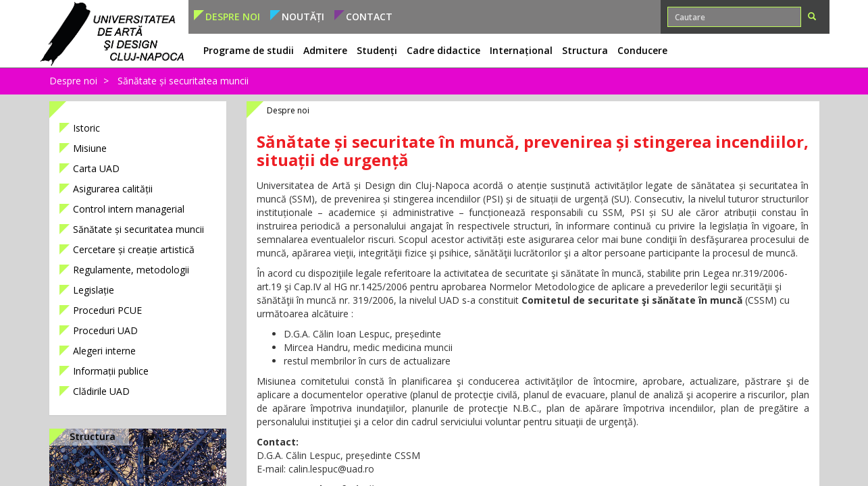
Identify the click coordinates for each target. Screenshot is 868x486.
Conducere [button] (642, 50)
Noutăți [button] (303, 17)
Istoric (86, 128)
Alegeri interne (104, 351)
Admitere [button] (325, 50)
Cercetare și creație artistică (134, 249)
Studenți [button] (377, 50)
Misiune (90, 148)
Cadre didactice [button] (443, 50)
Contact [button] (369, 17)
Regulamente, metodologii (131, 270)
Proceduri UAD (105, 330)
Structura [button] (585, 50)
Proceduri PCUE (107, 310)
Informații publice (111, 371)
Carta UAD (96, 168)
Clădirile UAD (101, 391)
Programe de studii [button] (249, 50)
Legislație (94, 290)
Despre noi (73, 81)
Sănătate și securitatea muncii (183, 81)
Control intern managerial (129, 209)
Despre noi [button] (233, 17)
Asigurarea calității (113, 189)
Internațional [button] (521, 50)
